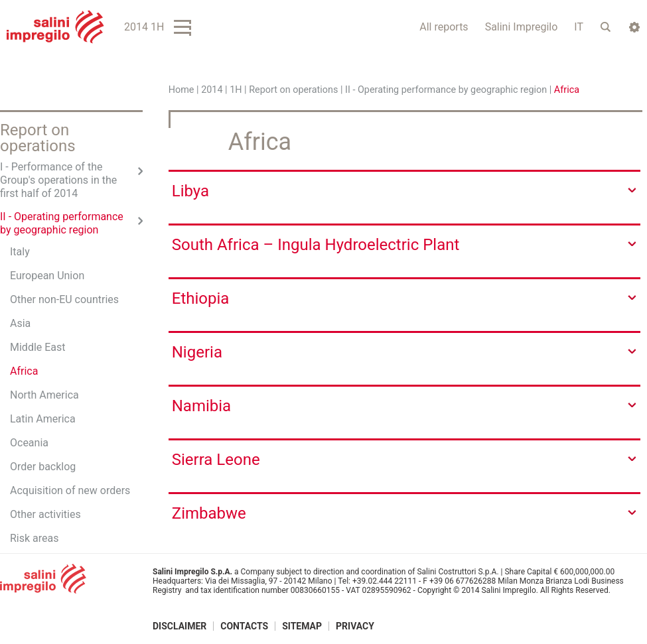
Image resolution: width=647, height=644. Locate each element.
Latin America (43, 419)
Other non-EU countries (64, 299)
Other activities (45, 514)
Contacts (244, 626)
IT (579, 27)
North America (44, 395)
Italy (20, 252)
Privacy (355, 626)
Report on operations (293, 90)
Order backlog (43, 467)
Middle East (38, 347)
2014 (212, 90)
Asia (20, 323)
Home (181, 90)
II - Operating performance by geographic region (446, 90)
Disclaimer (180, 626)
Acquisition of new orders (70, 490)
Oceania (29, 443)
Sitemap (302, 626)
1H (236, 90)
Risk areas (35, 538)
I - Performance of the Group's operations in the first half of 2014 (58, 180)
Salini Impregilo (522, 27)
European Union (47, 276)
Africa (24, 371)
